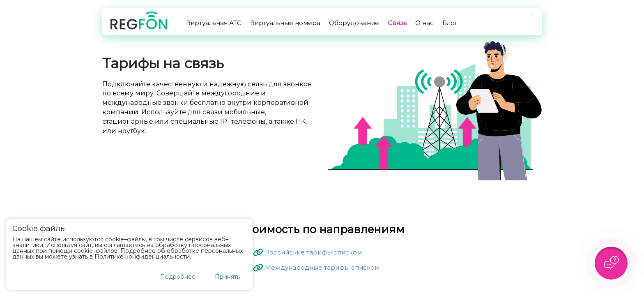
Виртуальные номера (285, 23)
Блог (450, 23)
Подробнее (178, 277)
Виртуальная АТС (214, 23)
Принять (227, 277)
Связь (397, 23)
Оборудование (354, 23)
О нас (424, 23)
